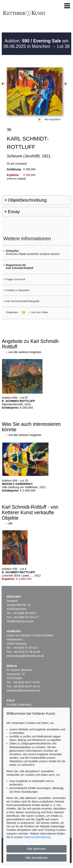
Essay (14, 212)
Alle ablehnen (36, 849)
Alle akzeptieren (37, 858)
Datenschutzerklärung (37, 837)
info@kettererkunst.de (20, 621)
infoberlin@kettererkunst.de (23, 690)
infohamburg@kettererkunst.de (26, 656)
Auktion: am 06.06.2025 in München (36, 44)
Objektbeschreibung (27, 200)
